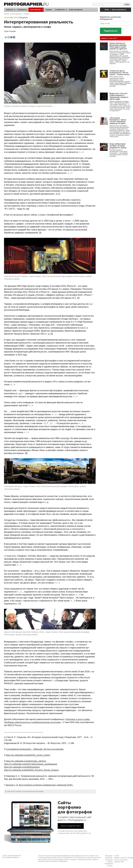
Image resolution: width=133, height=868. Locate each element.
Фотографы (109, 856)
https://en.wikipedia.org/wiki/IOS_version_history (28, 755)
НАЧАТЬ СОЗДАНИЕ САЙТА (71, 826)
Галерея (49, 10)
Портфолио (109, 858)
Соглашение (109, 860)
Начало (7, 14)
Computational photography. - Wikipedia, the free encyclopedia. (35, 749)
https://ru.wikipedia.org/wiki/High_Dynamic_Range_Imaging (31, 770)
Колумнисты (22, 10)
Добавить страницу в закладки (124, 858)
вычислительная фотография (34, 791)
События (9, 10)
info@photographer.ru (13, 857)
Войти (107, 10)
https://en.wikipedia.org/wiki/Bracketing (22, 767)
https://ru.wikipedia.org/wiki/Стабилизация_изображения (31, 764)
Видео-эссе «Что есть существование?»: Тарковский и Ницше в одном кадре (119, 96)
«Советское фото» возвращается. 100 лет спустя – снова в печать (120, 73)
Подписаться (111, 31)
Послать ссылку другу (121, 860)
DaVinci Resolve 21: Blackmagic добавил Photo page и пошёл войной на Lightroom (118, 46)
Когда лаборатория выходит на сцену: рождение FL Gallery (118, 146)
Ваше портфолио (76, 10)
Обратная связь (119, 862)
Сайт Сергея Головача (14, 791)
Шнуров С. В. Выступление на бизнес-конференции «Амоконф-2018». (39, 785)
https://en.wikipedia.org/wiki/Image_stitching (26, 761)
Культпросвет (36, 10)
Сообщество (60, 10)
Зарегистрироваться (119, 10)
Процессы (23, 18)
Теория (26, 14)
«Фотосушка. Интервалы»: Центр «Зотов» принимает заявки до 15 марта (118, 121)
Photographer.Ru (16, 856)
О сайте (117, 856)
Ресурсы (110, 862)
